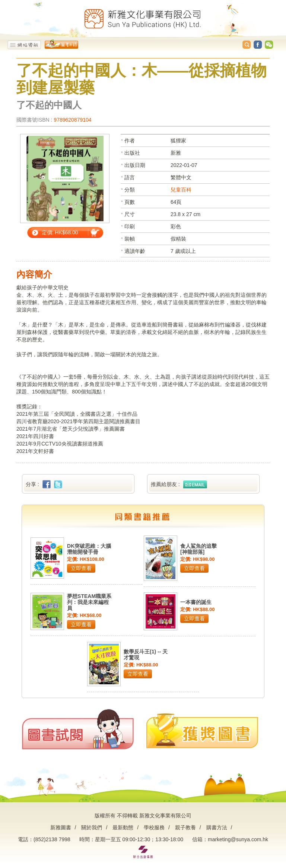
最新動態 (123, 827)
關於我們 (92, 827)
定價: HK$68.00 (60, 232)
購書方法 (217, 827)
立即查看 (81, 568)
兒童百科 (181, 190)
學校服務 (154, 827)
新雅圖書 (61, 827)
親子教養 (185, 827)
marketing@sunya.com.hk (238, 839)
